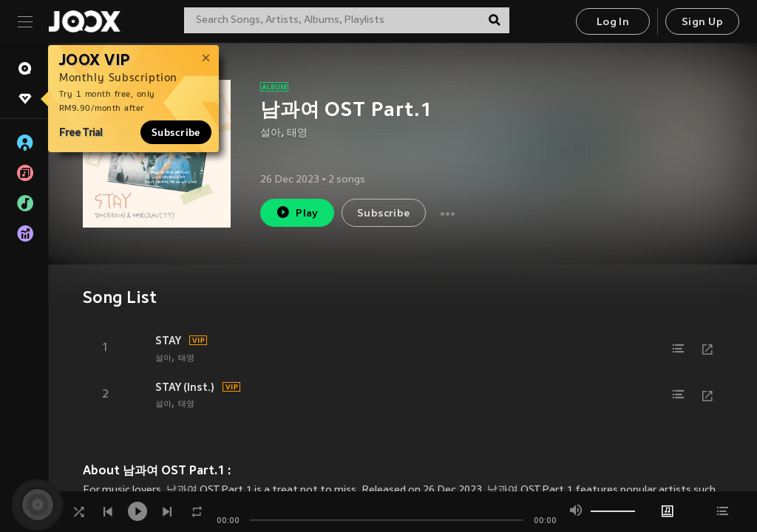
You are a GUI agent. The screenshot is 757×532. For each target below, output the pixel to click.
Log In (613, 23)
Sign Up (702, 23)
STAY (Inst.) (185, 387)
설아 (271, 133)
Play (297, 212)
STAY (168, 341)
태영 (297, 133)
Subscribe (176, 132)
